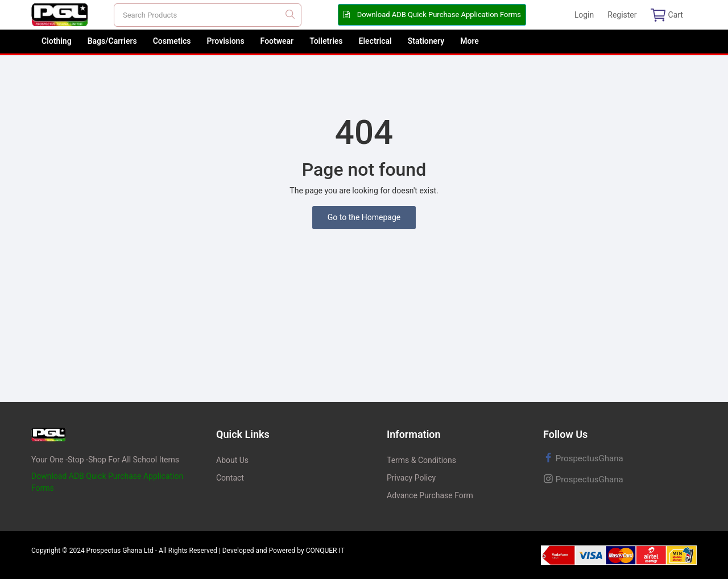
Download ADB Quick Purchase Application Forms (432, 15)
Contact (230, 478)
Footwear (277, 41)
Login (584, 15)
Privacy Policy (411, 478)
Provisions (226, 41)
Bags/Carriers (112, 41)
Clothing (57, 41)
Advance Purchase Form (430, 495)
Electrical (375, 41)
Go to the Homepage (364, 217)
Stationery (426, 41)
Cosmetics (172, 41)
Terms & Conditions (421, 460)
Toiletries (326, 41)
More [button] (470, 41)
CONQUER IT (325, 551)
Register (622, 15)
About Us (232, 460)
